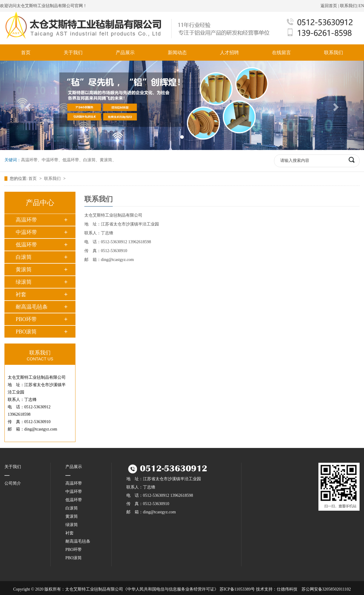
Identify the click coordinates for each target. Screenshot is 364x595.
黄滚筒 (24, 270)
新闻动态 (177, 53)
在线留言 (281, 53)
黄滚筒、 (108, 160)
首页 (26, 53)
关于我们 (73, 53)
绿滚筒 (24, 282)
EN (361, 6)
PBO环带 (26, 319)
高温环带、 (31, 160)
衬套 (21, 294)
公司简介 (13, 483)
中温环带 (26, 232)
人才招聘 (229, 53)
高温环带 (26, 220)
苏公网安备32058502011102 (326, 589)
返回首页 (329, 6)
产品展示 (125, 53)
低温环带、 (73, 160)
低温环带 (26, 245)
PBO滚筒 (26, 332)
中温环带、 (52, 160)
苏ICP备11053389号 (237, 589)
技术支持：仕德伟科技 (277, 589)
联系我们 (348, 6)
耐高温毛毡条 (32, 307)
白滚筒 (24, 257)
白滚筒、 (91, 160)
